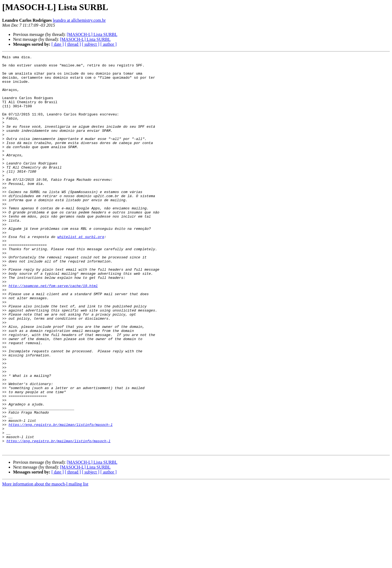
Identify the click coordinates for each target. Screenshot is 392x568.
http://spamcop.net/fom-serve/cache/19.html (53, 332)
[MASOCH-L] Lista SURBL (92, 34)
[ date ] (58, 44)
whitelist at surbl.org (81, 273)
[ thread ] (73, 44)
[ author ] (109, 44)
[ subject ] (91, 44)
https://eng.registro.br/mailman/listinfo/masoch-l (60, 499)
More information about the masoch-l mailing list (45, 563)
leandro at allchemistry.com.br (79, 20)
